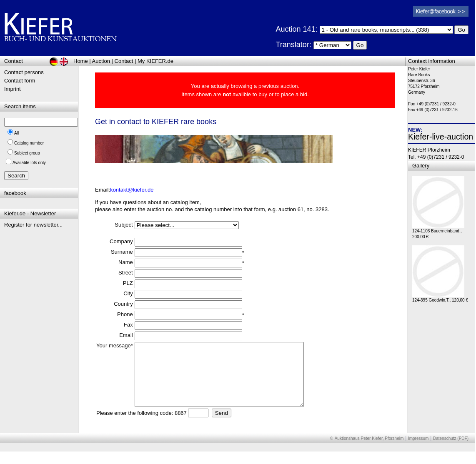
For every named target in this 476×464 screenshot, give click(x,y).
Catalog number (29, 143)
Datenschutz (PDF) (451, 451)
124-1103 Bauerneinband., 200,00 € (438, 232)
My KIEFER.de (155, 61)
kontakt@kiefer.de (132, 190)
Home (81, 61)
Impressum (418, 451)
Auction (101, 61)
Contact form (20, 81)
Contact (124, 61)
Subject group (27, 153)
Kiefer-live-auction (441, 137)
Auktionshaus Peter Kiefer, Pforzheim (369, 451)
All (16, 133)
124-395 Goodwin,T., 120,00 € (440, 298)
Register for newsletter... (33, 225)
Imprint (13, 89)
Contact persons (24, 72)
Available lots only (29, 163)
